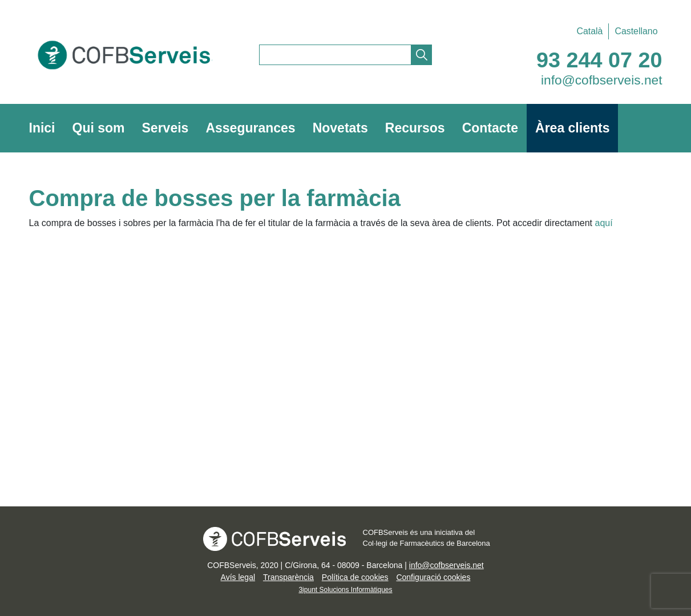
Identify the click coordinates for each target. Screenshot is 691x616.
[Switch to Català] (589, 31)
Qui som (99, 128)
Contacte (490, 128)
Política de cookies (355, 577)
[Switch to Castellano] (633, 31)
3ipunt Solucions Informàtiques (345, 590)
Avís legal (238, 577)
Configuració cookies (433, 577)
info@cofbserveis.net (602, 80)
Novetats (340, 128)
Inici (42, 128)
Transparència (288, 577)
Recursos (415, 128)
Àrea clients (572, 128)
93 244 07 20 (599, 60)
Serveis (165, 128)
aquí (604, 223)
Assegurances (250, 128)
